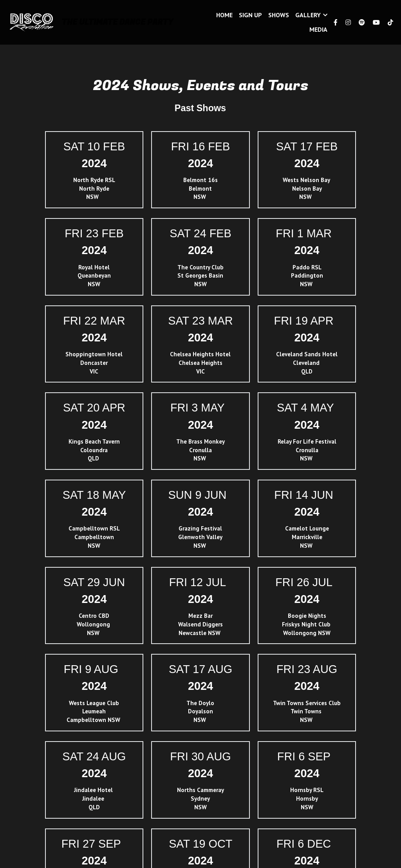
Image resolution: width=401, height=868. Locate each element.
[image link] (32, 22)
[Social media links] (336, 22)
